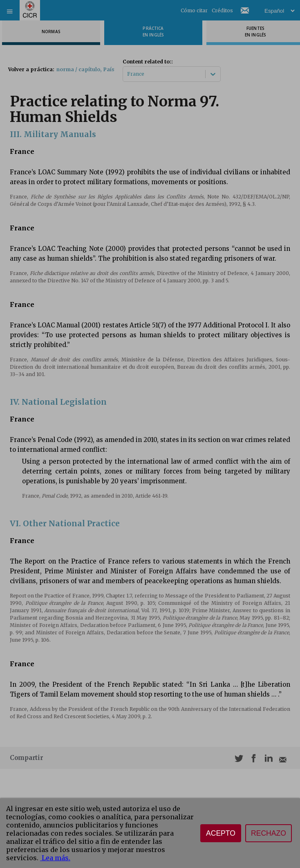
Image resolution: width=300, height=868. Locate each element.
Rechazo (269, 833)
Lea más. (55, 858)
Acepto (221, 833)
